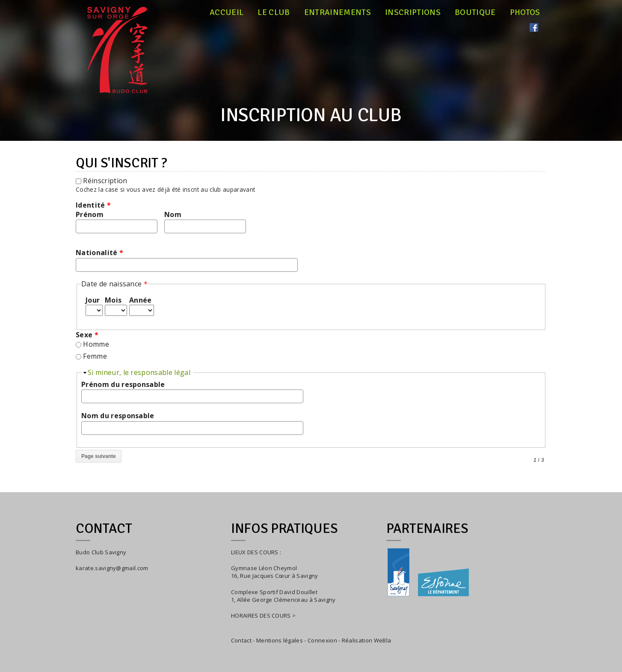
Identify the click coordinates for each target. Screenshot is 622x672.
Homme (96, 344)
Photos (525, 12)
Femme (95, 356)
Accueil (227, 12)
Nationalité (99, 253)
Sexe (87, 335)
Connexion (322, 640)
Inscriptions (413, 12)
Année (141, 300)
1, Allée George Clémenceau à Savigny (283, 600)
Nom (173, 214)
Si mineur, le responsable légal (139, 372)
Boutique (475, 12)
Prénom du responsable (123, 384)
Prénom (90, 214)
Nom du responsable (118, 416)
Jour (93, 300)
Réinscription (105, 181)
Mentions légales (280, 640)
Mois (113, 300)
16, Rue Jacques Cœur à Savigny (275, 576)
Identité (93, 205)
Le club (274, 12)
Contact (241, 640)
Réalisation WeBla (366, 640)
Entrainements (338, 12)
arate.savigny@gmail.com (113, 568)
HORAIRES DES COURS (261, 616)
